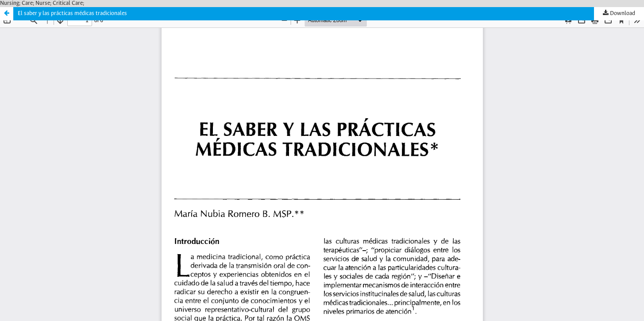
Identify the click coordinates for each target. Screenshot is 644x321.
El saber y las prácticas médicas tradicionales (72, 14)
